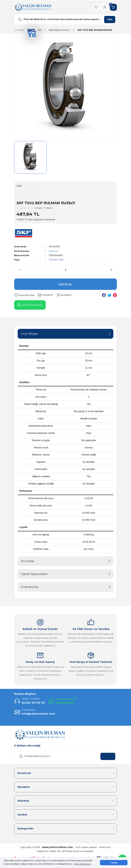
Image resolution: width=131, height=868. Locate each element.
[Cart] (113, 7)
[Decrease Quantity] (18, 270)
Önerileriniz (30, 587)
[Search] (65, 19)
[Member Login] (105, 7)
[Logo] (33, 7)
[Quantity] (65, 270)
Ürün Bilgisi (29, 334)
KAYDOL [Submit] (108, 756)
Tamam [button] (114, 863)
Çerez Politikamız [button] (82, 864)
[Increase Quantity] (113, 270)
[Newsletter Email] (65, 756)
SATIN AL (65, 284)
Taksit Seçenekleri (34, 574)
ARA (110, 20)
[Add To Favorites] (24, 295)
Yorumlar (28, 561)
